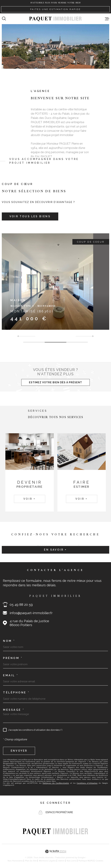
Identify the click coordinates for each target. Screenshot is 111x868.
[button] (47, 55)
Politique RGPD (86, 861)
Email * (11, 675)
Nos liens (71, 861)
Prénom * (13, 658)
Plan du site (31, 861)
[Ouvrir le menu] (107, 19)
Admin (61, 861)
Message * (14, 710)
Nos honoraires (15, 861)
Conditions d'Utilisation (87, 783)
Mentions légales (48, 861)
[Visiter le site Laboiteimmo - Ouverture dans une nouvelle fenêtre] (55, 851)
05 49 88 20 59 (21, 604)
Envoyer (19, 751)
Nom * (9, 641)
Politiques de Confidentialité (56, 783)
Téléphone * (16, 693)
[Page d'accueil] (55, 19)
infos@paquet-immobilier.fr (31, 613)
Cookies (99, 861)
